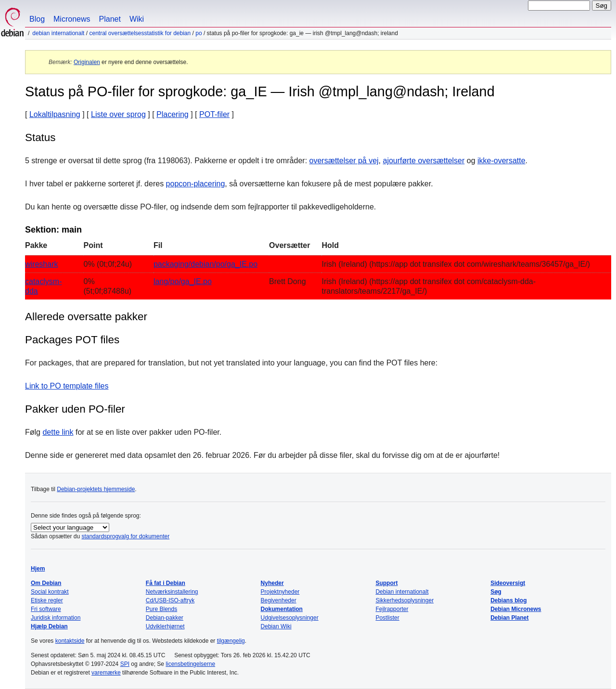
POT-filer (214, 114)
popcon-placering (196, 184)
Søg (496, 592)
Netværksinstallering (172, 592)
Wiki (137, 19)
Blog (37, 19)
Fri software (46, 609)
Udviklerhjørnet (165, 626)
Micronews (72, 19)
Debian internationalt (58, 33)
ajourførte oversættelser (423, 161)
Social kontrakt (50, 592)
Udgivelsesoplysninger (290, 618)
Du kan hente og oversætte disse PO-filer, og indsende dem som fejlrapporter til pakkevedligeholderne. (200, 207)
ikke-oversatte (501, 161)
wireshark (41, 264)
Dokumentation (282, 609)
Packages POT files (72, 340)
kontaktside (70, 641)
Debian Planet (509, 618)
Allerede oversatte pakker (86, 317)
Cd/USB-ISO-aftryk (170, 600)
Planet (110, 19)
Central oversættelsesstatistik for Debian (140, 33)
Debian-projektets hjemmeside (96, 489)
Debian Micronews (516, 609)
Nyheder (272, 583)
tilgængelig (231, 641)
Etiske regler (47, 600)
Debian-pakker (165, 618)
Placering (173, 114)
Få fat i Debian (166, 583)
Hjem (38, 569)
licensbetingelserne (190, 664)
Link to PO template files (67, 386)
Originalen (87, 62)
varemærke (106, 673)
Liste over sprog (118, 114)
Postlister (387, 618)
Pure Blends (161, 609)
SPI (125, 664)
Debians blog (508, 600)
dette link (58, 432)
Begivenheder (279, 600)
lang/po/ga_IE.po (183, 281)
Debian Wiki (276, 626)
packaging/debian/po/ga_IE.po (205, 264)
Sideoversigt (508, 583)
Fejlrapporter (392, 609)
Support (386, 583)
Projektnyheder (280, 592)
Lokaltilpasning (55, 114)
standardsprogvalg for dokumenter (125, 536)
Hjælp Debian (49, 626)
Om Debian (46, 583)
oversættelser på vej (344, 161)
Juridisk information (56, 618)
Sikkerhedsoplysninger (404, 600)
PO (199, 33)
